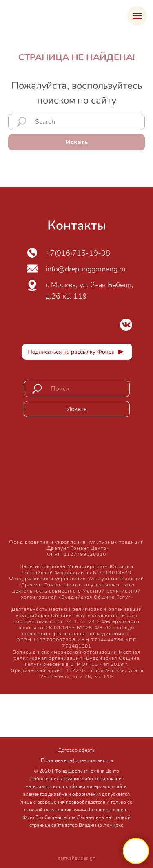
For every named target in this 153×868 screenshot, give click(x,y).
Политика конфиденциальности (77, 760)
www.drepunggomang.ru (102, 810)
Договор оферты (76, 750)
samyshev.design (77, 858)
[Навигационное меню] (137, 16)
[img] (126, 325)
